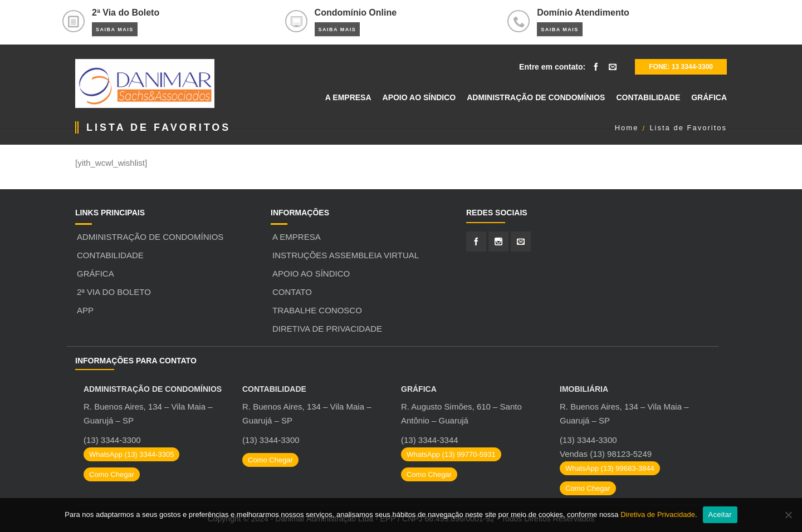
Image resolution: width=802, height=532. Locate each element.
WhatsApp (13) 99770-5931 (451, 454)
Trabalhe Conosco (317, 310)
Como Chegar (112, 474)
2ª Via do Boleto (114, 292)
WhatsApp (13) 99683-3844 (610, 468)
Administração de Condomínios (150, 237)
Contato (292, 292)
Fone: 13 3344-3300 (681, 67)
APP (85, 310)
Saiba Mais (115, 29)
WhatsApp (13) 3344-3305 (131, 454)
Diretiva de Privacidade (327, 329)
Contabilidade (110, 255)
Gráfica (96, 274)
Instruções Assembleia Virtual (346, 255)
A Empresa (297, 237)
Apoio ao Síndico (311, 274)
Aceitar (720, 514)
